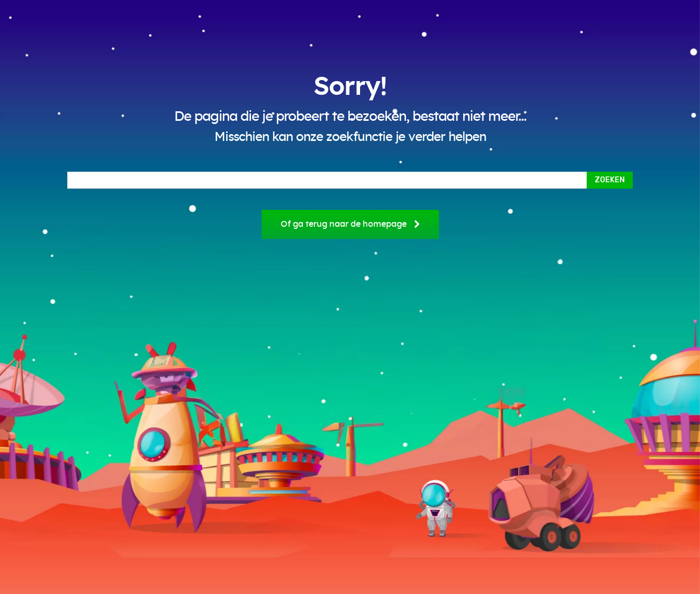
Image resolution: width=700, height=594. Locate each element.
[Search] (610, 180)
